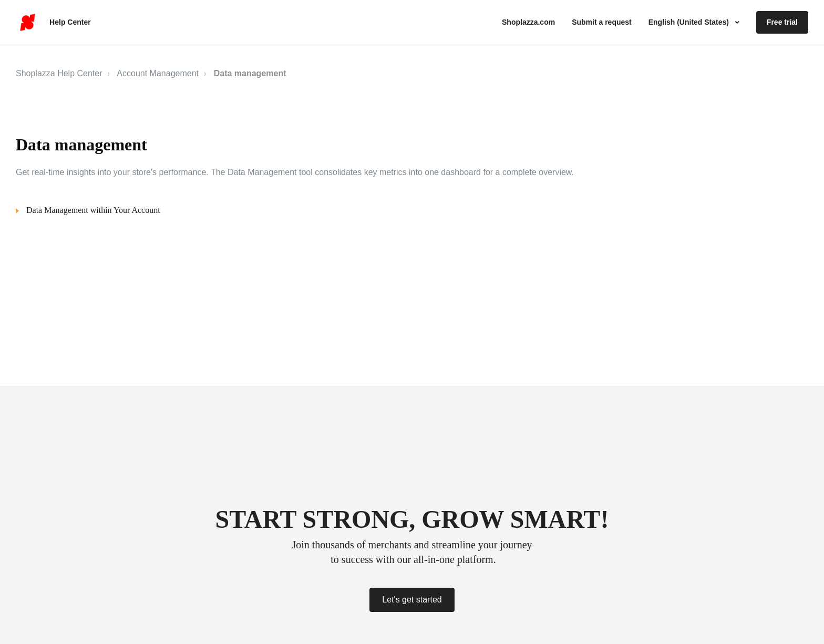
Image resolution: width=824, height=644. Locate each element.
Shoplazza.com (528, 22)
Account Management (158, 73)
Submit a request (602, 22)
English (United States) (690, 22)
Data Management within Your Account (93, 210)
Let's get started (412, 600)
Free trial (782, 22)
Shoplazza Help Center (59, 73)
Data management (250, 73)
